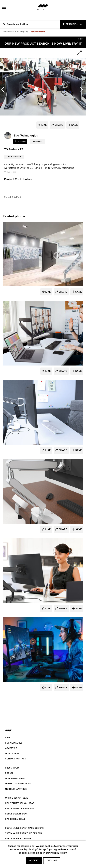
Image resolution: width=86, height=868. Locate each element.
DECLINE (52, 861)
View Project (14, 157)
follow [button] (21, 141)
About (9, 738)
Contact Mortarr (16, 759)
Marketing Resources (18, 784)
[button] (4, 7)
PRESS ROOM (12, 768)
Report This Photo (13, 197)
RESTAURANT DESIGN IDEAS (20, 809)
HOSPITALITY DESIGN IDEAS (20, 803)
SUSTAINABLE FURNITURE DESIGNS (23, 833)
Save (78, 292)
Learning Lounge (15, 778)
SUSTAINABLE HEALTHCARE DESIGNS (24, 828)
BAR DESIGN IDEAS (15, 819)
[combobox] (73, 24)
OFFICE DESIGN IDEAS (17, 798)
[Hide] (81, 38)
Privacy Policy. (59, 853)
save (74, 125)
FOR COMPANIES (14, 743)
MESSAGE (37, 141)
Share (63, 292)
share (59, 125)
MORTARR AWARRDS (16, 789)
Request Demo (38, 32)
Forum (9, 773)
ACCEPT (34, 861)
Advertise (11, 748)
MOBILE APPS (12, 753)
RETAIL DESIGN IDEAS (16, 814)
